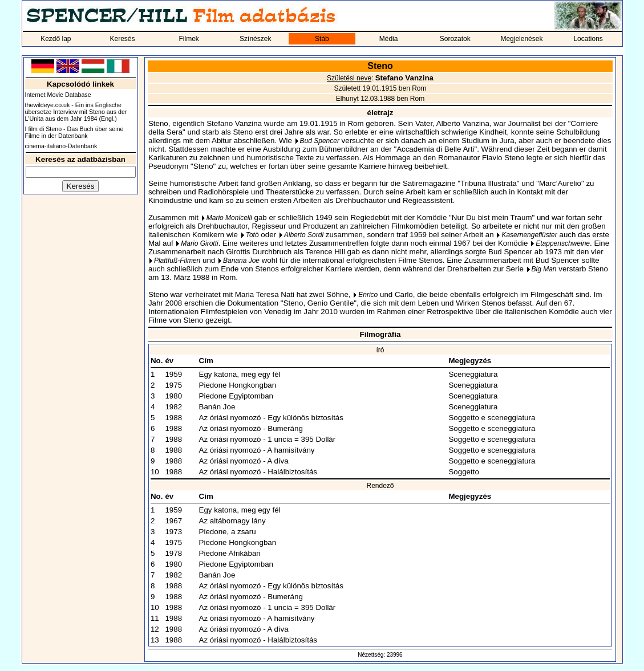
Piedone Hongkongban (238, 385)
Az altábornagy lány (232, 521)
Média (389, 39)
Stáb (322, 39)
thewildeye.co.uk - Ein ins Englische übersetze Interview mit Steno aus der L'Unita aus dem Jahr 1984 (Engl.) (76, 112)
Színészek (255, 39)
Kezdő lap (56, 39)
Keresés (122, 39)
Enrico (368, 295)
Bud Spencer (320, 141)
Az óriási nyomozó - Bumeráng (251, 428)
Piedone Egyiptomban (236, 396)
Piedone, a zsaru (228, 532)
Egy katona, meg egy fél (240, 374)
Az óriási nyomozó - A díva (244, 461)
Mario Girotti (199, 243)
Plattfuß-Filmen (177, 261)
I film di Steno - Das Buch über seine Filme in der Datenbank (74, 132)
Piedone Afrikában (230, 553)
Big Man (544, 269)
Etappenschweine (563, 243)
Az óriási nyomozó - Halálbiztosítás (258, 472)
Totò (252, 235)
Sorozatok (455, 39)
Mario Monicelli (229, 218)
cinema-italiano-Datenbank (61, 146)
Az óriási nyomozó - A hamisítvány (257, 450)
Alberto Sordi (304, 235)
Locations (588, 39)
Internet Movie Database (58, 95)
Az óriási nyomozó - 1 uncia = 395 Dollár (268, 439)
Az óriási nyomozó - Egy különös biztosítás (271, 418)
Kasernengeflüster (529, 235)
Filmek (189, 39)
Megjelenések (521, 39)
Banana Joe (241, 261)
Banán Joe (217, 407)
